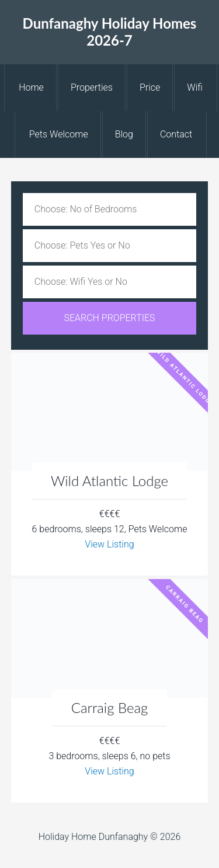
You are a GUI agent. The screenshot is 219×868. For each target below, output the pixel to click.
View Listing (109, 544)
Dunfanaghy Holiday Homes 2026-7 (110, 32)
